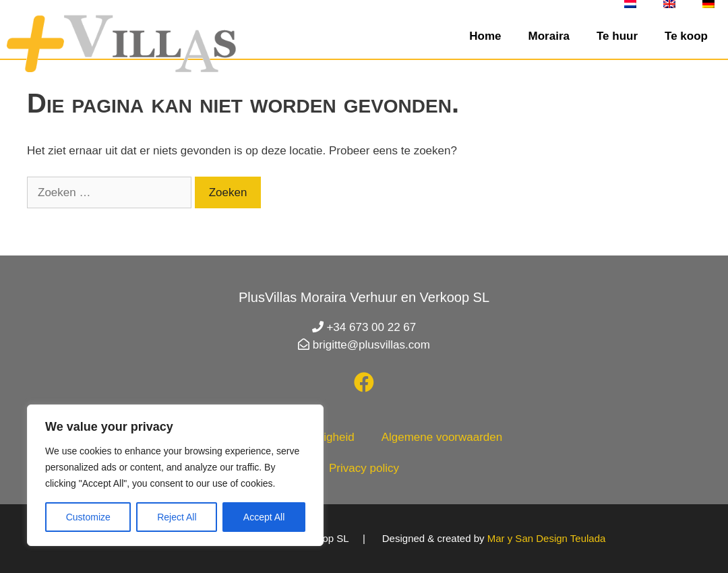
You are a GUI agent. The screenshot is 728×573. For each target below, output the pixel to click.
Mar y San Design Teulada (547, 538)
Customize (88, 517)
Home (485, 36)
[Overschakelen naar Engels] (669, 4)
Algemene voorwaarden (442, 437)
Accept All (264, 517)
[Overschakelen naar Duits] (708, 4)
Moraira (549, 36)
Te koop (686, 36)
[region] (175, 475)
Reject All (177, 517)
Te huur (617, 36)
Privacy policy (364, 468)
